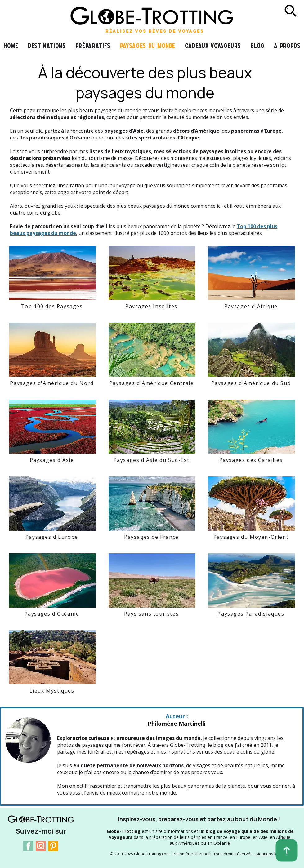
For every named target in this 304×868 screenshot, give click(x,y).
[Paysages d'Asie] (52, 460)
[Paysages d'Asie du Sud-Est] (152, 460)
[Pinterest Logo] (53, 846)
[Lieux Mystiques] (52, 691)
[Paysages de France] (152, 537)
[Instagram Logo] (41, 846)
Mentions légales (272, 854)
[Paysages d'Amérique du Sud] (252, 383)
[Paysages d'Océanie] (52, 614)
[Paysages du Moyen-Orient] (252, 537)
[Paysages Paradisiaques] (252, 614)
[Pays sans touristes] (152, 614)
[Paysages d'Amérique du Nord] (52, 383)
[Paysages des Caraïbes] (252, 460)
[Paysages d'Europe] (52, 537)
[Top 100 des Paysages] (52, 306)
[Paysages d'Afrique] (252, 306)
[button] (93, 46)
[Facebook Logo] (28, 846)
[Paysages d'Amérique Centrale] (152, 383)
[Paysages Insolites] (152, 306)
